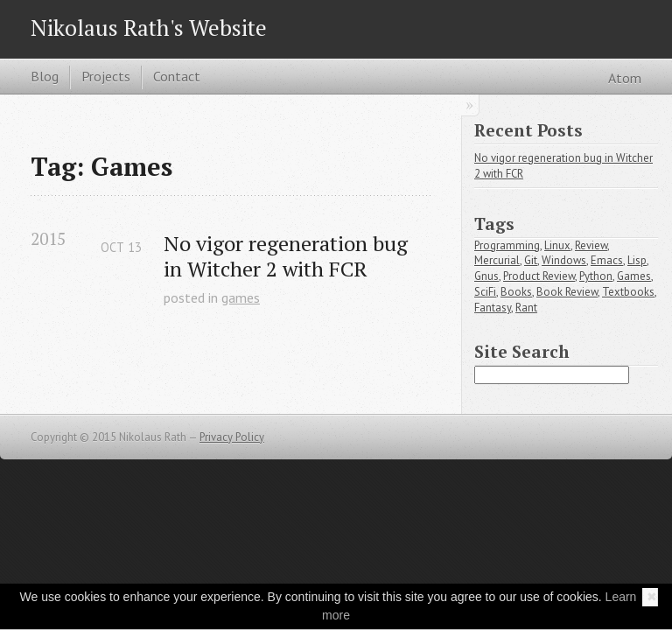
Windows (564, 260)
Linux (557, 245)
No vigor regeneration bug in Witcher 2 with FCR (286, 256)
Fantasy (493, 308)
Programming (507, 245)
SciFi (485, 292)
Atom (625, 78)
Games (634, 276)
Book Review (567, 292)
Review (591, 245)
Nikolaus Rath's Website (149, 28)
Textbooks (628, 292)
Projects (106, 76)
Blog (45, 76)
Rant (526, 308)
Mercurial (497, 260)
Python (596, 276)
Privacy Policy (232, 437)
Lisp (637, 260)
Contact (177, 76)
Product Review (539, 276)
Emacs (607, 260)
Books (516, 292)
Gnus (486, 276)
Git (531, 260)
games (241, 297)
